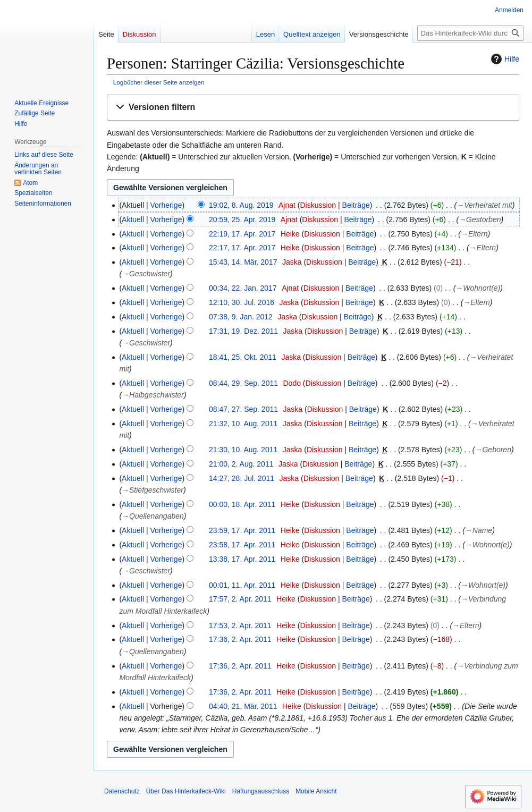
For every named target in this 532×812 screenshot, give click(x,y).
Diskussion (318, 205)
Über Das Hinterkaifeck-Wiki (186, 791)
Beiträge (356, 205)
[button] (313, 108)
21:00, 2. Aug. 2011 (241, 464)
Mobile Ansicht (316, 791)
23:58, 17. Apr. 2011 (242, 545)
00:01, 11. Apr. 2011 (242, 585)
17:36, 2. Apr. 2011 (240, 639)
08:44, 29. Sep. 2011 (243, 383)
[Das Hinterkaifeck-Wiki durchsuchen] (470, 33)
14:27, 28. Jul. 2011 (242, 478)
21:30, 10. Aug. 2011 (243, 450)
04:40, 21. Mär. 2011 (243, 706)
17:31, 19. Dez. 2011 (243, 331)
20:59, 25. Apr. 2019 (242, 219)
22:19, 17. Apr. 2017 (242, 234)
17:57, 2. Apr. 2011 (240, 599)
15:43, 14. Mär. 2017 (243, 262)
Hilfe (504, 59)
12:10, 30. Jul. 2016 (242, 302)
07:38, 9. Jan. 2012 (241, 317)
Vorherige (166, 205)
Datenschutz (122, 791)
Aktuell (133, 219)
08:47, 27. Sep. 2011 (243, 409)
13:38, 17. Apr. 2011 (242, 559)
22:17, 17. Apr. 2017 (242, 248)
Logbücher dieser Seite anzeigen (159, 82)
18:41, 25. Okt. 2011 (243, 357)
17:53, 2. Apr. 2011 (240, 625)
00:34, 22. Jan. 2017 (243, 288)
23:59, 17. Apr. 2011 (242, 530)
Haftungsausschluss (261, 791)
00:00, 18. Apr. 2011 (242, 504)
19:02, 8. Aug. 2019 (241, 205)
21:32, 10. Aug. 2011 (243, 424)
